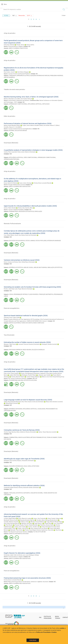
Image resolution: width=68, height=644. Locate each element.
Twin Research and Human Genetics (18, 532)
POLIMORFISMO (13, 380)
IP (38, 532)
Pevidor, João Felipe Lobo (11, 289)
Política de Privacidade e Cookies (46, 632)
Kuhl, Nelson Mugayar (23, 72)
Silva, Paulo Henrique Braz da (12, 523)
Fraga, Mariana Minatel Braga (54, 522)
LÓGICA (11, 294)
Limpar (64, 15)
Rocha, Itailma (30, 45)
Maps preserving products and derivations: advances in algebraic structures (28, 582)
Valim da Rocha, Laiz (19, 555)
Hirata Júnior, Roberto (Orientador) (27, 152)
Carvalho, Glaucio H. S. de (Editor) (13, 127)
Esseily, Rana (48, 523)
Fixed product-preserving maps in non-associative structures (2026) (27, 578)
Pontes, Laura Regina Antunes (33, 530)
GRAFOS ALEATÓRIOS (15, 323)
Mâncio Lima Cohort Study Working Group (53, 377)
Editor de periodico (10, 116)
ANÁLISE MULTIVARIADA (40, 267)
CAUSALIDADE (41, 409)
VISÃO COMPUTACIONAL (30, 157)
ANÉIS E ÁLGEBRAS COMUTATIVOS (18, 48)
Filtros (6, 16)
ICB (36, 379)
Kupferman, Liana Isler (47, 530)
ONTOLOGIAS (46, 104)
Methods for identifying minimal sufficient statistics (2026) (24, 485)
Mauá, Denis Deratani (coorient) (54, 402)
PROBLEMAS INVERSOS (56, 76)
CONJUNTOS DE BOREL (37, 493)
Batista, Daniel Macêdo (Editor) (12, 125)
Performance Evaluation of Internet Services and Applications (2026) (28, 123)
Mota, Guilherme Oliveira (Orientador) (26, 432)
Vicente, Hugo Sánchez (10, 432)
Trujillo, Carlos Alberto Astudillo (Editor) (33, 125)
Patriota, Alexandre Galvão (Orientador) (29, 487)
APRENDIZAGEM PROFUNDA (12, 159)
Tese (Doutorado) (9, 335)
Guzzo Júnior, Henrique (25, 183)
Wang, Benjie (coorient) (12, 403)
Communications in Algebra (15, 46)
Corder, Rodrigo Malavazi (33, 377)
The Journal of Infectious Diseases (17, 379)
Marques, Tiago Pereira (10, 344)
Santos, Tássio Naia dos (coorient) (48, 432)
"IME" (14, 16)
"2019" (29, 16)
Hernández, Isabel (9, 555)
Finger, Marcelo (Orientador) (25, 289)
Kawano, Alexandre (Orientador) (26, 461)
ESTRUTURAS (35, 466)
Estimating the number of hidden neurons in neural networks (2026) (27, 342)
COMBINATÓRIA (13, 437)
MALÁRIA (21, 380)
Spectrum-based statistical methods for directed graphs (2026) (26, 316)
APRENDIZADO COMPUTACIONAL (18, 104)
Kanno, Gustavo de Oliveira (11, 262)
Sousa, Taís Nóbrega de (27, 373)
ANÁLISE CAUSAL (28, 267)
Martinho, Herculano (27, 523)
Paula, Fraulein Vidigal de (54, 518)
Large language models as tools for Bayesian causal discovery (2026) (28, 400)
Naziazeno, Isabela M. (40, 373)
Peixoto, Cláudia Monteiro (31, 525)
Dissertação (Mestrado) (11, 143)
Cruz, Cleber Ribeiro (9, 235)
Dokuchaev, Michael (9, 45)
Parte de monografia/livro (12, 308)
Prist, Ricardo (9, 525)
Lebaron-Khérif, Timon (10, 528)
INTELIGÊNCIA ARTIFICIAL (35, 104)
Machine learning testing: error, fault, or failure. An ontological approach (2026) (31, 97)
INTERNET (12, 131)
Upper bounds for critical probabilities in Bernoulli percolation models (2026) (30, 206)
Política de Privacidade (48, 617)
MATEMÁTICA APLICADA (22, 534)
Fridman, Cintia (24, 522)
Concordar (33, 640)
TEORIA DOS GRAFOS (27, 323)
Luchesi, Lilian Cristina (20, 527)
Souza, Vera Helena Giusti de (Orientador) (26, 235)
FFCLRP (41, 532)
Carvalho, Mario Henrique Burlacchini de (47, 520)
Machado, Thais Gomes (17, 530)
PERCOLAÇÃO (38, 211)
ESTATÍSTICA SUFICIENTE (23, 493)
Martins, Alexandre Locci (10, 99)
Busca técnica (58, 617)
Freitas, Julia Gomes (23, 528)
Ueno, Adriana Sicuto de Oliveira (39, 528)
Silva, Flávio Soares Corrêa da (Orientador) (33, 402)
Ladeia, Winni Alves (15, 375)
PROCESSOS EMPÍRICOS (16, 350)
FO (34, 532)
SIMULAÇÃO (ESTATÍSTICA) (55, 267)
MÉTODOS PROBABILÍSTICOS (38, 437)
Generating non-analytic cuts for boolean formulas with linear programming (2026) (32, 287)
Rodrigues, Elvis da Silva (10, 461)
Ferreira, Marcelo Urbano (18, 377)
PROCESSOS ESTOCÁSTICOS (26, 211)
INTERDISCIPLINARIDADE (54, 241)
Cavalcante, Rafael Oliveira (11, 487)
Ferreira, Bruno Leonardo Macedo (43, 183)
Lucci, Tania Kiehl (58, 523)
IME (29, 46)
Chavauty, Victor (8, 318)
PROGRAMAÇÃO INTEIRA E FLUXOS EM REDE (26, 294)
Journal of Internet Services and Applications (20, 129)
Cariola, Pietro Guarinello (10, 152)
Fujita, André (16, 318)
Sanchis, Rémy (29, 208)
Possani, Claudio (19, 525)
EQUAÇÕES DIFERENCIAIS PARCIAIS (40, 76)
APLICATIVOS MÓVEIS (21, 131)
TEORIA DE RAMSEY (52, 437)
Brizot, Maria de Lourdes (25, 518)
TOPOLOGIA (12, 493)
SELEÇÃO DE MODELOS (38, 350)
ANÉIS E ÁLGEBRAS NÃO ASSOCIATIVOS (20, 186)
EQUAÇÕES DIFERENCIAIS (16, 466)
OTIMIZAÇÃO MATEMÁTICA (46, 294)
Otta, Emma (59, 530)
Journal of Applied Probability (16, 210)
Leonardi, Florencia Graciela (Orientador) (29, 344)
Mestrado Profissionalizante (12, 224)
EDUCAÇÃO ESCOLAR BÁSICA (17, 241)
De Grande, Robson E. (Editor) (52, 125)
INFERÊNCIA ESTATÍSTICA (16, 267)
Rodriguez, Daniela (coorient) (50, 344)
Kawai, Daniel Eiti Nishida (10, 183)
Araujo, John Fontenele (39, 518)
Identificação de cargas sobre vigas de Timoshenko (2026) (24, 459)
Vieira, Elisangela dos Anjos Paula (51, 527)
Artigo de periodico (10, 33)
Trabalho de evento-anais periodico (14, 89)
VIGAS (25, 466)
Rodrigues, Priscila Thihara (29, 375)
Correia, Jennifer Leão (34, 527)
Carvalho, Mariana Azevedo (11, 522)
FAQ (40, 617)
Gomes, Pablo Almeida (10, 208)
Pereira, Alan (21, 208)
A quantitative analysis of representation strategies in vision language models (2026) (33, 150)
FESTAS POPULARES (41, 241)
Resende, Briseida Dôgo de (27, 520)
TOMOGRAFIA (13, 76)
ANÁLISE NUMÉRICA (9, 77)
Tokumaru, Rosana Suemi (47, 525)
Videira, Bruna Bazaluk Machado (12, 402)
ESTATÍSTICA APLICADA (30, 380)
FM (36, 532)
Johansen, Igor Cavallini (45, 375)
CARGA (29, 466)
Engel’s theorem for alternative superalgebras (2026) (22, 553)
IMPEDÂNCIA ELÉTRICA (23, 76)
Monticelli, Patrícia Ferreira (11, 520)
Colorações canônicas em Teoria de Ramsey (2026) (22, 430)
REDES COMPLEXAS (39, 323)
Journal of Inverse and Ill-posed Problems (19, 74)
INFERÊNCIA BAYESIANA (16, 409)
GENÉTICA (12, 534)
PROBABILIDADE (13, 211)
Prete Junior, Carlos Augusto (11, 373)
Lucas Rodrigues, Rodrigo (32, 555)
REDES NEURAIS (27, 350)
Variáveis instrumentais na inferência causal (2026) (22, 260)
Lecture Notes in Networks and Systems (19, 100)
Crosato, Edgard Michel (10, 518)
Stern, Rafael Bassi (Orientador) (27, 262)
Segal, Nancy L (38, 523)
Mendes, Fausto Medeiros (37, 522)
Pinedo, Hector (20, 45)
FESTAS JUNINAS (30, 241)
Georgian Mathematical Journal (16, 185)
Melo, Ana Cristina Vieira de (25, 99)
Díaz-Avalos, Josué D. (10, 72)
